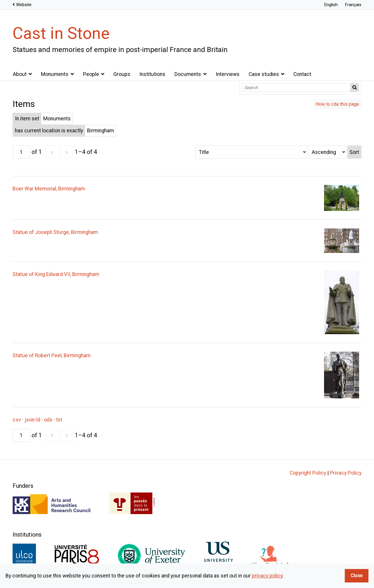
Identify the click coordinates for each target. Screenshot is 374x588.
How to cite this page (337, 104)
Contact (302, 74)
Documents (188, 74)
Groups (122, 74)
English (331, 5)
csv (17, 420)
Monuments (55, 74)
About (20, 74)
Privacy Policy (346, 473)
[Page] (21, 152)
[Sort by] (251, 152)
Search (355, 88)
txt (59, 420)
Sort (354, 152)
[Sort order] (327, 152)
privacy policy (267, 576)
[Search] (296, 88)
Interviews (228, 74)
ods (48, 420)
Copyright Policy (308, 473)
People (91, 74)
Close (357, 576)
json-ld (32, 420)
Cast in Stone (61, 33)
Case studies (264, 74)
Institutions (152, 74)
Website (24, 5)
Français (353, 5)
